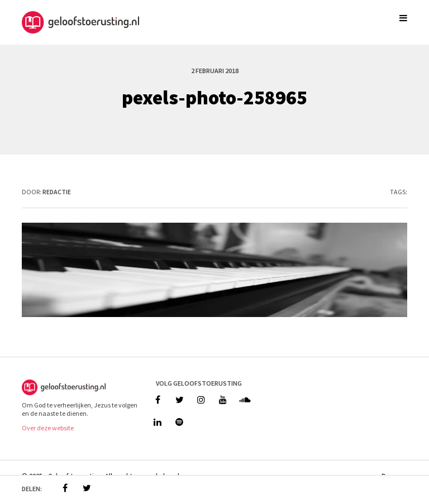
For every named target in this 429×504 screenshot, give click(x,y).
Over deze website (48, 428)
